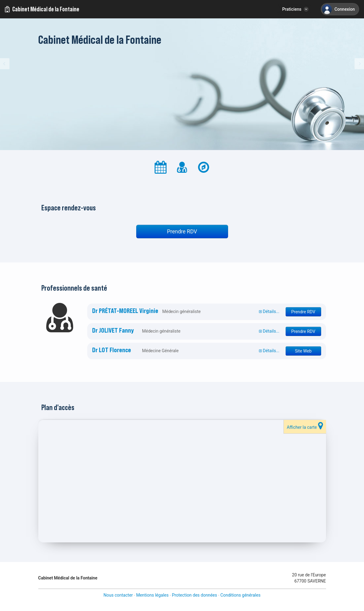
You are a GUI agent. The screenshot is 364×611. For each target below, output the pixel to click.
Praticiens (292, 9)
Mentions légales (152, 595)
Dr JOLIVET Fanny (113, 330)
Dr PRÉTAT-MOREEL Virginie (125, 311)
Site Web (303, 351)
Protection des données (195, 595)
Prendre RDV (182, 232)
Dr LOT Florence (112, 350)
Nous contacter (118, 595)
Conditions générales (240, 595)
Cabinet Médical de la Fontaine (42, 9)
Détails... (269, 311)
